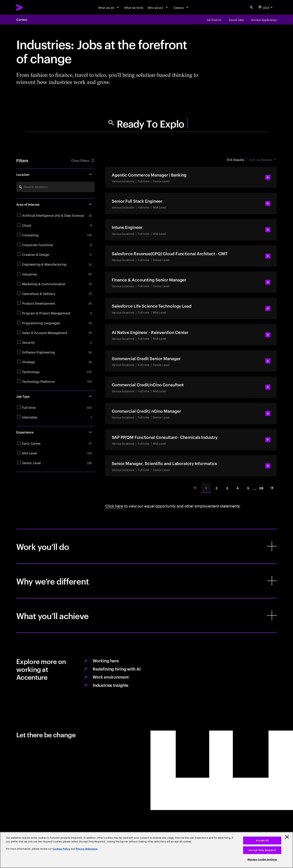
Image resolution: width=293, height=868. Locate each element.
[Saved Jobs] (236, 19)
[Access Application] (264, 19)
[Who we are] (158, 7)
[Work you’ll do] (146, 546)
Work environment (111, 677)
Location (54, 174)
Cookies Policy (61, 849)
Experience (54, 432)
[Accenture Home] (29, 7)
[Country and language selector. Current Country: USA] (266, 7)
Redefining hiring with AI (117, 669)
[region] (146, 850)
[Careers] (181, 7)
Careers (22, 19)
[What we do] (109, 7)
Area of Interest (54, 204)
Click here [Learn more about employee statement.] (114, 505)
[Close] (287, 837)
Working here (106, 660)
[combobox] (55, 187)
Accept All (262, 840)
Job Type (54, 396)
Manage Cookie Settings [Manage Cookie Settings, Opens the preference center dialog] (262, 859)
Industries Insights (111, 685)
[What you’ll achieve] (146, 615)
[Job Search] (214, 19)
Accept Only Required (262, 850)
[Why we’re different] (146, 581)
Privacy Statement (87, 849)
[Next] (272, 488)
